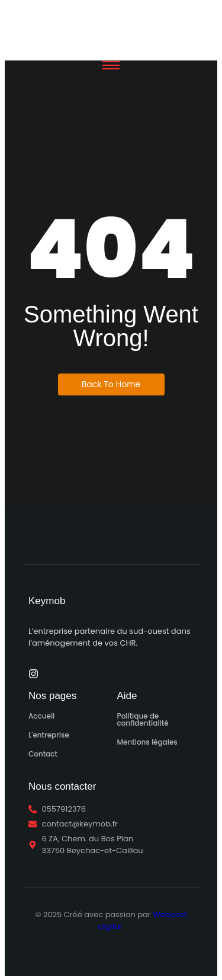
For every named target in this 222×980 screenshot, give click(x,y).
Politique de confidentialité (143, 719)
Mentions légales (147, 742)
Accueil (41, 716)
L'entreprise (49, 735)
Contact (43, 754)
